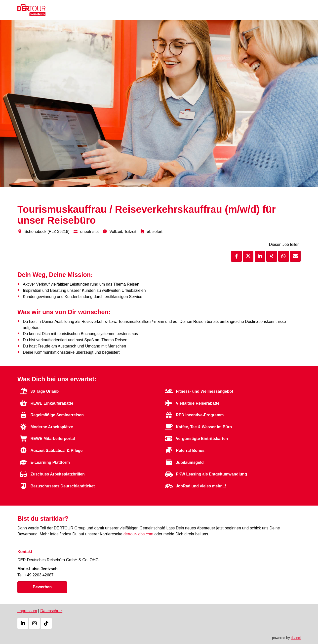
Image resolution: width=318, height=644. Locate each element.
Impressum (27, 611)
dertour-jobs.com (138, 534)
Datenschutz (51, 611)
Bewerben (42, 587)
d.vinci (296, 637)
